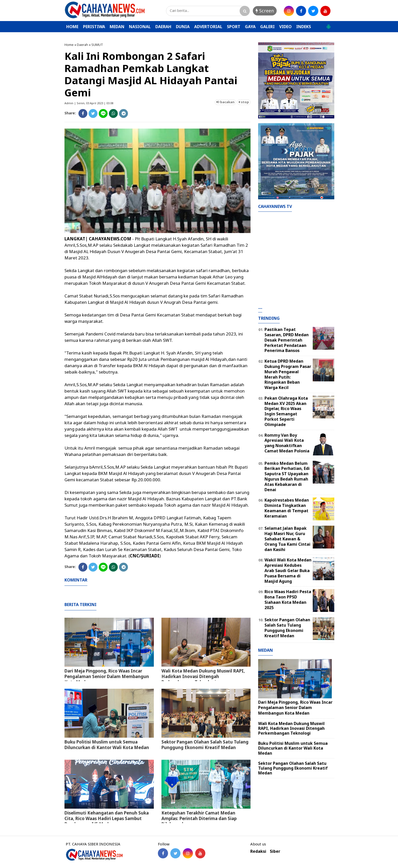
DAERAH (163, 27)
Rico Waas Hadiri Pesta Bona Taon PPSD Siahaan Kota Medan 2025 (288, 599)
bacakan (225, 102)
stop (244, 102)
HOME (72, 27)
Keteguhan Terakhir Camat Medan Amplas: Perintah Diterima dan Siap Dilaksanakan (199, 818)
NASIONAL (140, 27)
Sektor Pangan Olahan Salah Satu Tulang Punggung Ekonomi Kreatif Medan (205, 745)
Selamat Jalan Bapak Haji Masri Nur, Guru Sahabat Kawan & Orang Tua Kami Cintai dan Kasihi (287, 539)
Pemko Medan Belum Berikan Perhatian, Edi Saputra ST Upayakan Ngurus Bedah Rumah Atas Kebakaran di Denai (287, 476)
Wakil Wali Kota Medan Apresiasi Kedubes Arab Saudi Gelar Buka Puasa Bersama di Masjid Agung (288, 570)
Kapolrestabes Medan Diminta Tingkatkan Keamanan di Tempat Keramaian (287, 508)
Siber (275, 851)
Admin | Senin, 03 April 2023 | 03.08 (89, 103)
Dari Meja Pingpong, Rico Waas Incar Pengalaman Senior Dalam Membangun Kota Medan (107, 676)
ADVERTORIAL (208, 27)
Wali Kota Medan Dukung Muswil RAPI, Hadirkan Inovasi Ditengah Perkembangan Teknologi (203, 676)
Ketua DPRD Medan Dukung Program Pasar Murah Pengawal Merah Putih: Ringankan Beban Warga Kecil (288, 374)
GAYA (250, 27)
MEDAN (117, 27)
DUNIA (183, 27)
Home (69, 45)
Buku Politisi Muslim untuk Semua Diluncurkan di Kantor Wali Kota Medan (107, 745)
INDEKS (304, 27)
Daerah (82, 45)
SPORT (234, 27)
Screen (265, 11)
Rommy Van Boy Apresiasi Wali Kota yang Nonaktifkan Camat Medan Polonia (287, 443)
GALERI (267, 27)
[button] (328, 25)
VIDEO (285, 27)
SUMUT (97, 45)
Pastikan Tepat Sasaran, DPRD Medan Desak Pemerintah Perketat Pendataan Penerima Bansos (287, 340)
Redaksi (258, 851)
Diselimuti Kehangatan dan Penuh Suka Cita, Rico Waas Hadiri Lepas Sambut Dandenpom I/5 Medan (107, 818)
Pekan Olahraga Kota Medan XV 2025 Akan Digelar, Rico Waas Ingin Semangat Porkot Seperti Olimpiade (286, 411)
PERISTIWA (94, 27)
